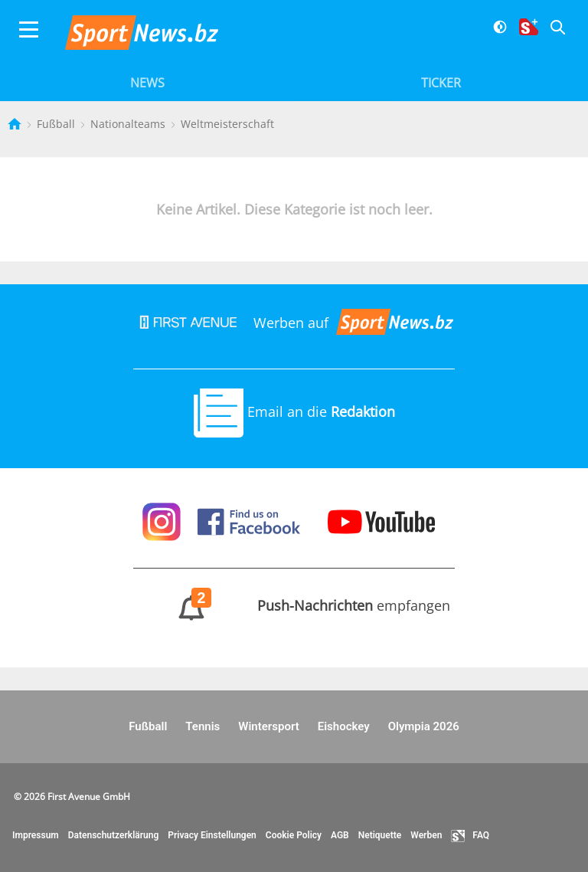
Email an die (294, 411)
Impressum (36, 835)
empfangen (294, 605)
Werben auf (294, 323)
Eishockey (344, 726)
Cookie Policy (294, 835)
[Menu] (29, 36)
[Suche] (552, 36)
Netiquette (380, 835)
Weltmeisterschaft (227, 124)
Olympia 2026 (424, 726)
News (147, 83)
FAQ (470, 836)
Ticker (441, 83)
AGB (340, 835)
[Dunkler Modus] (494, 36)
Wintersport (268, 726)
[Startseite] (16, 124)
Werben (426, 835)
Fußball (57, 124)
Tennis (203, 726)
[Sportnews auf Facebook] (251, 520)
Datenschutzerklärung (114, 835)
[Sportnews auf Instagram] (163, 520)
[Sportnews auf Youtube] (381, 520)
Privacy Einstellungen (212, 835)
